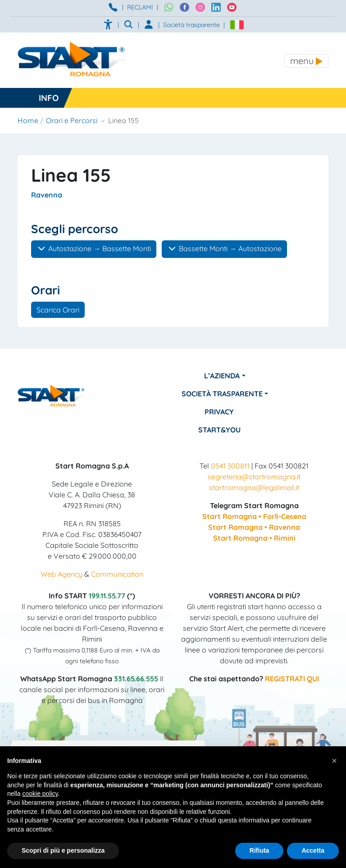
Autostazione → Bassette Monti (94, 249)
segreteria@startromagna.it (254, 477)
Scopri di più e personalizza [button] (63, 850)
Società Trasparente (222, 394)
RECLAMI (140, 7)
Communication (117, 574)
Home (28, 120)
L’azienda (222, 376)
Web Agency (61, 574)
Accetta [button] (313, 850)
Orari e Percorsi (72, 120)
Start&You (219, 430)
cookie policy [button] (40, 794)
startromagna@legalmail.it (254, 487)
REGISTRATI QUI (292, 679)
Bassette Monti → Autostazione (224, 249)
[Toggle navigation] (306, 61)
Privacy (219, 412)
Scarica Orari (58, 310)
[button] (334, 761)
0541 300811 (230, 466)
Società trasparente (191, 25)
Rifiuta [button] (259, 850)
